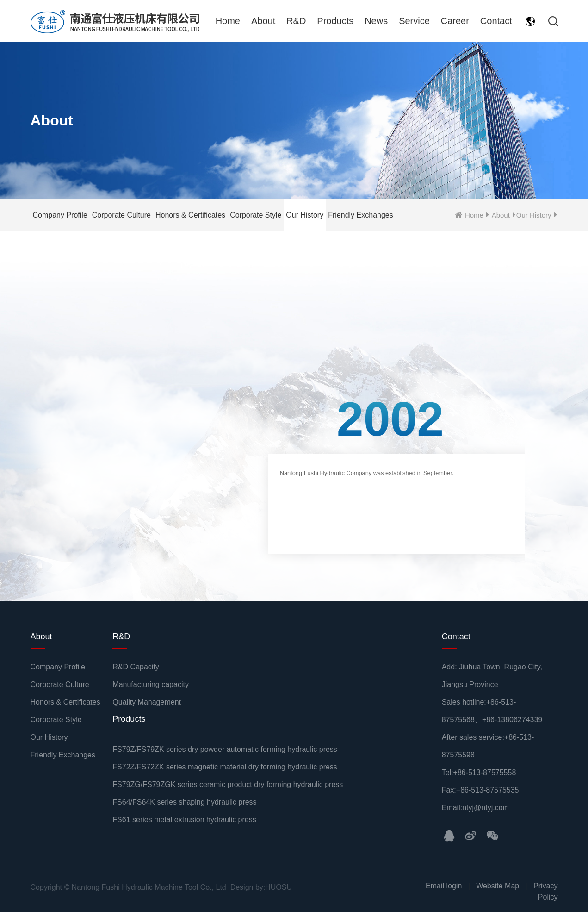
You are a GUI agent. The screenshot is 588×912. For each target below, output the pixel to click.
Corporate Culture (121, 215)
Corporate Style (256, 215)
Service (414, 21)
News (376, 21)
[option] (390, 480)
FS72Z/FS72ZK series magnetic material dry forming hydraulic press (225, 767)
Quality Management (147, 702)
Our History (305, 215)
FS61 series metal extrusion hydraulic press (184, 820)
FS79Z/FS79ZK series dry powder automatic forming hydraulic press (225, 749)
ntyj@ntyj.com (486, 808)
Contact (496, 21)
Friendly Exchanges (361, 215)
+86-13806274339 (512, 720)
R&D (296, 21)
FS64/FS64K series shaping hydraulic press (184, 802)
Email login (444, 886)
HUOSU (279, 887)
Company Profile (60, 215)
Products (335, 21)
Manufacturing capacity (151, 684)
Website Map (498, 886)
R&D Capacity (136, 667)
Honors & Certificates (190, 215)
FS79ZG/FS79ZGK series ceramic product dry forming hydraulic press (228, 784)
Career (455, 21)
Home (228, 21)
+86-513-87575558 (485, 772)
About (263, 21)
